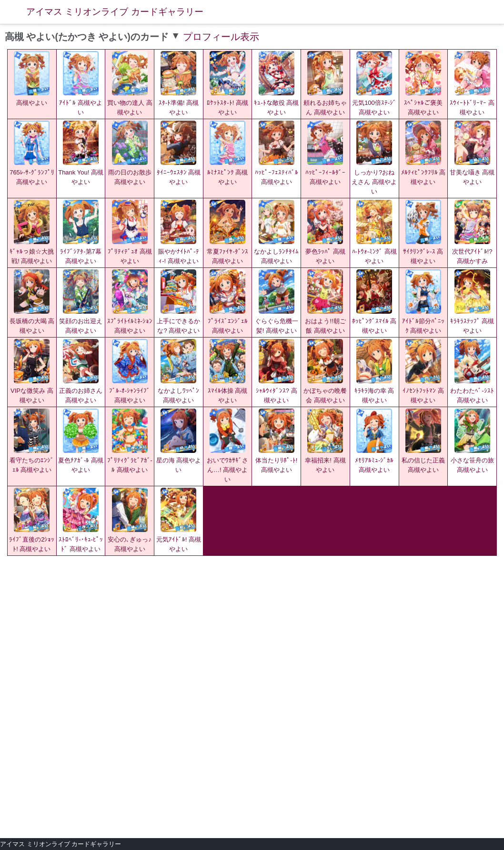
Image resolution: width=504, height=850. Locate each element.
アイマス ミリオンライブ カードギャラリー (115, 12)
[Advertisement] (252, 627)
